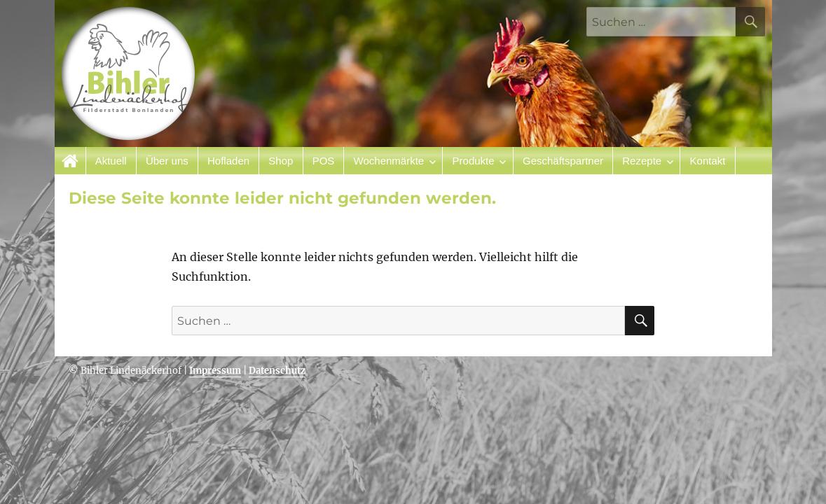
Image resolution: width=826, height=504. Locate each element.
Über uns (167, 161)
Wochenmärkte (389, 161)
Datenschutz (277, 371)
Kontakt (708, 161)
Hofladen (228, 161)
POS (324, 161)
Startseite (70, 161)
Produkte (474, 161)
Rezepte (642, 161)
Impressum (215, 371)
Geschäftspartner (563, 161)
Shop (281, 161)
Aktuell (111, 161)
